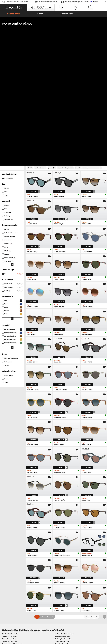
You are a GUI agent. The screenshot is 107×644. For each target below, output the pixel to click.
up (104, 631)
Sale (5, 86)
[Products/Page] (65, 45)
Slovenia (95, 2)
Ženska (6, 66)
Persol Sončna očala (9, 516)
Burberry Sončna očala (63, 516)
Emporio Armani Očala (10, 541)
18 (86, 494)
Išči (61, 9)
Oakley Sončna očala (9, 514)
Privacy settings (7, 592)
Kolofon (4, 634)
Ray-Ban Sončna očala (10, 511)
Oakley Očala (7, 534)
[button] (13, 7)
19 (91, 494)
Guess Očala (58, 531)
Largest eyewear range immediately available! (17, 2)
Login (75, 9)
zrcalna (6, 243)
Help (73, 588)
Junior (5, 73)
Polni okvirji (12, 161)
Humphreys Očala (8, 539)
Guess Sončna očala (62, 519)
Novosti (6, 82)
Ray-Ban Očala (7, 531)
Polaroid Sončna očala (63, 514)
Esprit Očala (58, 536)
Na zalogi (6, 93)
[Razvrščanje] (88, 45)
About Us (5, 588)
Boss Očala (58, 539)
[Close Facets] (12, 45)
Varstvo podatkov (26, 631)
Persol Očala (58, 534)
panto (12, 151)
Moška (5, 69)
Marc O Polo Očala (8, 536)
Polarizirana (7, 239)
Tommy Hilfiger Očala (61, 541)
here (55, 566)
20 (97, 494)
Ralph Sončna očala (62, 521)
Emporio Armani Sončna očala (13, 521)
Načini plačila (41, 592)
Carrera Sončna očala (9, 519)
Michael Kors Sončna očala (64, 511)
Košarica (90, 9)
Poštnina (39, 594)
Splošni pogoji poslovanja (10, 631)
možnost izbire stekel (10, 236)
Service (39, 588)
